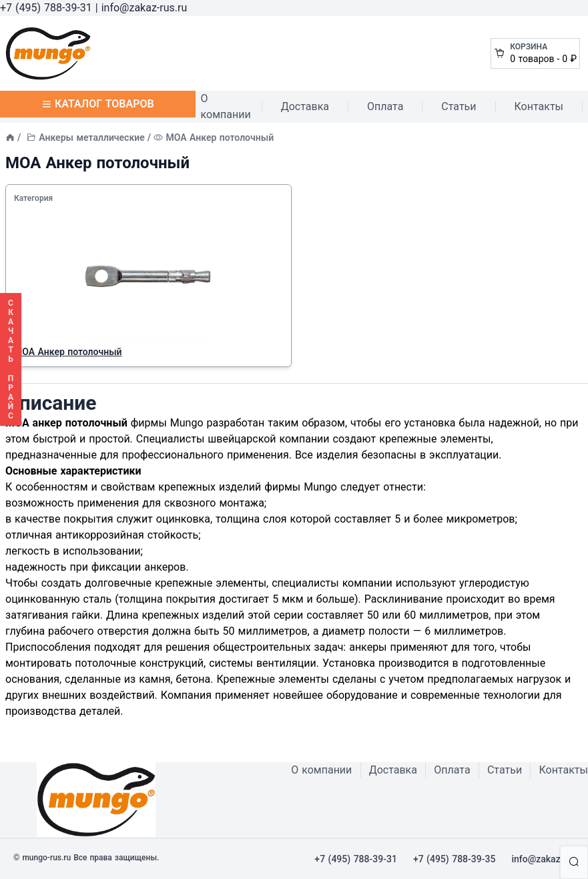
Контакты (539, 106)
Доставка (305, 106)
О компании (226, 106)
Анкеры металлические (91, 137)
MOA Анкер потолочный (68, 352)
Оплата (385, 106)
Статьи (459, 106)
